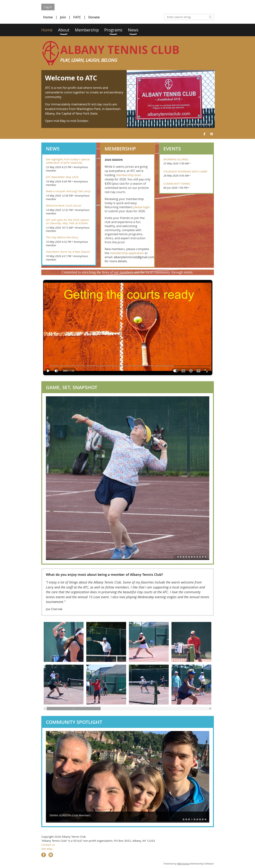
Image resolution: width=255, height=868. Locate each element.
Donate (94, 17)
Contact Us (48, 845)
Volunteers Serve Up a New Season (68, 252)
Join (63, 17)
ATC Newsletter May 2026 (62, 177)
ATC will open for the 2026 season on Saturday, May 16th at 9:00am (67, 221)
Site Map (47, 849)
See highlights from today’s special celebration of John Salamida (68, 161)
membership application (127, 253)
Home (48, 17)
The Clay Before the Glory (62, 237)
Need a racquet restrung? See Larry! (68, 191)
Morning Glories (176, 159)
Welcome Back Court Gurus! (64, 205)
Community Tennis (177, 184)
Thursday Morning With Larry (185, 171)
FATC (77, 17)
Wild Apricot (183, 864)
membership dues (129, 175)
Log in (48, 7)
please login (142, 207)
